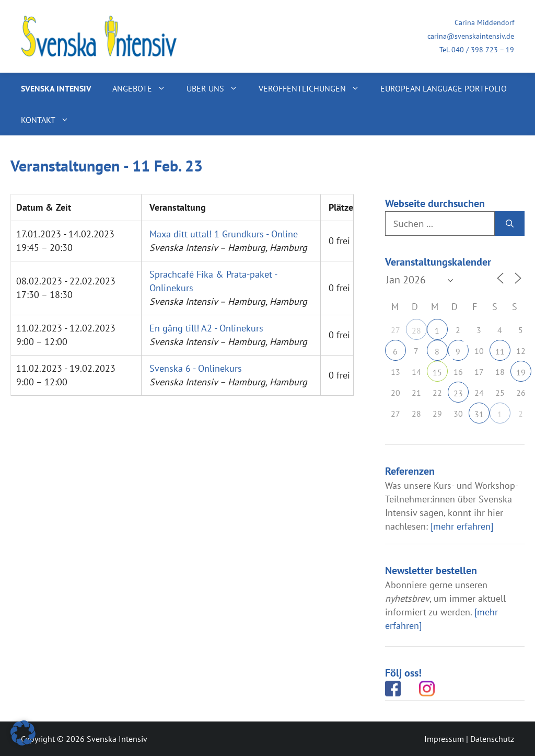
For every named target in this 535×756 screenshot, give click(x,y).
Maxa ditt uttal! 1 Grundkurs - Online (224, 234)
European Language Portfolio (444, 88)
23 (458, 393)
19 (521, 372)
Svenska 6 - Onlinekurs (196, 368)
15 (437, 372)
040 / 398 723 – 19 (483, 50)
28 (416, 330)
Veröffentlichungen (314, 88)
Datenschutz (492, 739)
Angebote (144, 88)
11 (500, 351)
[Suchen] (510, 224)
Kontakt (50, 120)
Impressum (444, 739)
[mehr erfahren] (462, 526)
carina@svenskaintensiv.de (471, 36)
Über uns (217, 88)
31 (479, 414)
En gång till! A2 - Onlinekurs (206, 328)
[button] (23, 733)
